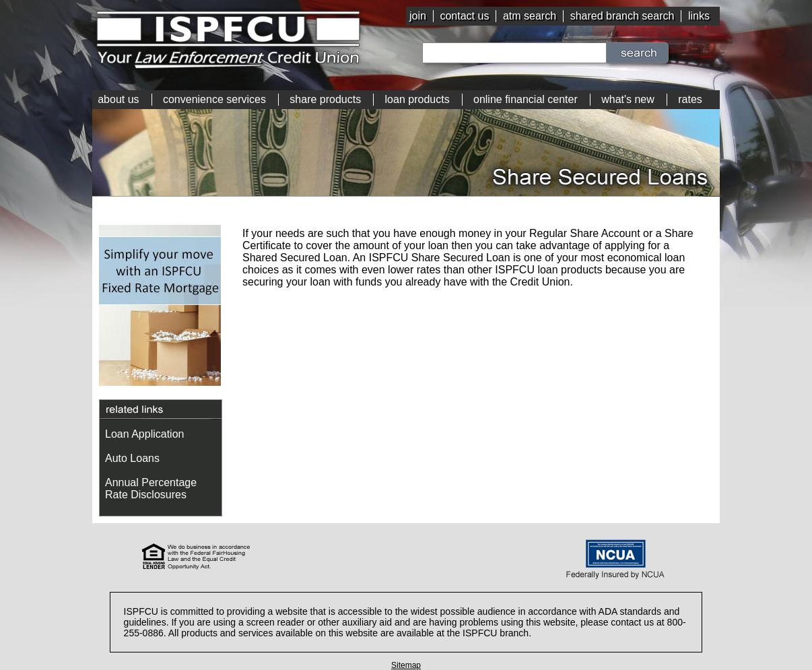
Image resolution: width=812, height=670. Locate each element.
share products (325, 99)
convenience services (214, 99)
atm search (530, 16)
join (418, 16)
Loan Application (144, 434)
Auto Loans (132, 458)
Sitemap (406, 665)
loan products (417, 99)
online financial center (526, 99)
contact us (464, 16)
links (699, 16)
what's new (628, 99)
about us (118, 99)
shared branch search (622, 16)
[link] (406, 558)
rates (690, 99)
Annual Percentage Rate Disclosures (151, 489)
